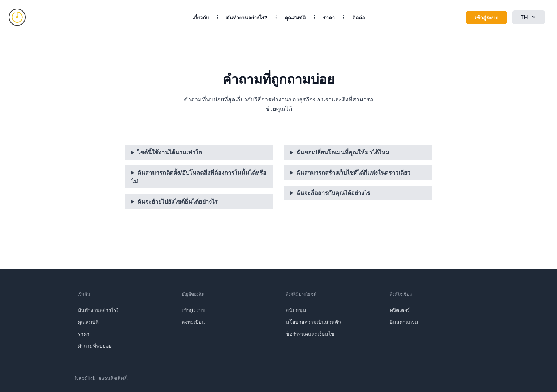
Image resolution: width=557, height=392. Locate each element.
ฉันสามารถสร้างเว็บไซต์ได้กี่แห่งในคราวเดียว (353, 173)
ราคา (329, 18)
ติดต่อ (359, 18)
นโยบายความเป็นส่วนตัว (313, 322)
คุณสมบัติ (295, 18)
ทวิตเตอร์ (400, 310)
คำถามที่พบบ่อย (95, 346)
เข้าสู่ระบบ (487, 18)
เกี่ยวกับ (200, 18)
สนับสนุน (296, 310)
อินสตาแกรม (404, 322)
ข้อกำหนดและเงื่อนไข (310, 334)
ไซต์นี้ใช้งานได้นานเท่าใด (170, 152)
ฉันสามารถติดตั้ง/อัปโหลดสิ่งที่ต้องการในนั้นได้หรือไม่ (199, 177)
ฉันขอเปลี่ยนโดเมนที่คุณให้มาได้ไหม (343, 152)
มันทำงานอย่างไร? (247, 18)
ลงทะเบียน (193, 322)
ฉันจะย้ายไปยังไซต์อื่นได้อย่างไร (178, 201)
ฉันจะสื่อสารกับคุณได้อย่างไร (333, 193)
